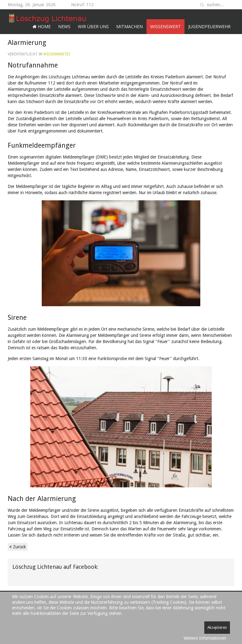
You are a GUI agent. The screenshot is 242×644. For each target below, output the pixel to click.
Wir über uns (93, 26)
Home (42, 26)
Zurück (18, 547)
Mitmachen (129, 26)
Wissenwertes (57, 54)
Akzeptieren (217, 628)
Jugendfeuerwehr (209, 26)
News (64, 26)
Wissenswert (166, 26)
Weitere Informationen (205, 638)
